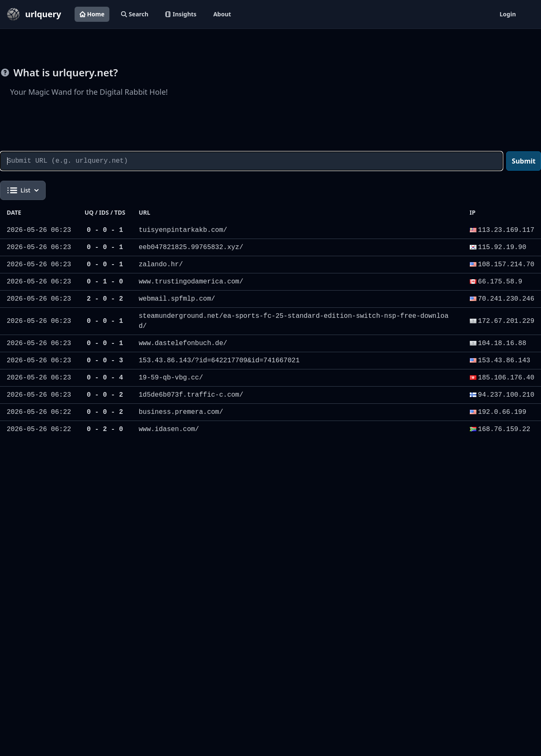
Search (135, 14)
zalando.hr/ (161, 265)
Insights (181, 14)
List (23, 190)
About (222, 14)
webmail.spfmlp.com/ (177, 299)
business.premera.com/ (181, 412)
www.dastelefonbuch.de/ (183, 343)
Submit (524, 161)
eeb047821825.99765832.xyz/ (191, 247)
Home (92, 14)
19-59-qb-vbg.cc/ (171, 378)
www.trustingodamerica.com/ (191, 282)
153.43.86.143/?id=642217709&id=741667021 (219, 361)
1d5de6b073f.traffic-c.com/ (191, 395)
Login (508, 14)
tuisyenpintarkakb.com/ (183, 230)
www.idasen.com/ (169, 429)
